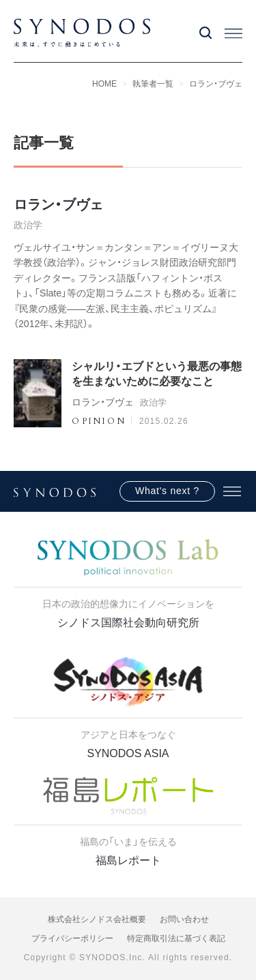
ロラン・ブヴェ (216, 84)
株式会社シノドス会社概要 (97, 919)
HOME (104, 84)
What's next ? (167, 491)
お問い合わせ (184, 919)
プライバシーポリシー (72, 938)
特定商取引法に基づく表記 (176, 938)
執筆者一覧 (153, 84)
